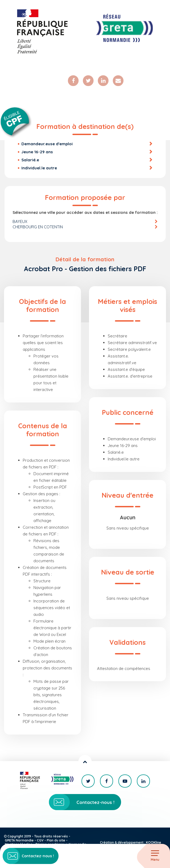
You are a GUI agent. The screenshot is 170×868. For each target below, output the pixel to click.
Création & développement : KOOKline (131, 842)
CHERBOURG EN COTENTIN (38, 227)
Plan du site (56, 840)
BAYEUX (20, 221)
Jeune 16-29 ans (37, 152)
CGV (40, 840)
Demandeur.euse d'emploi (47, 144)
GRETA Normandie (19, 840)
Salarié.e (30, 160)
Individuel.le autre (39, 168)
